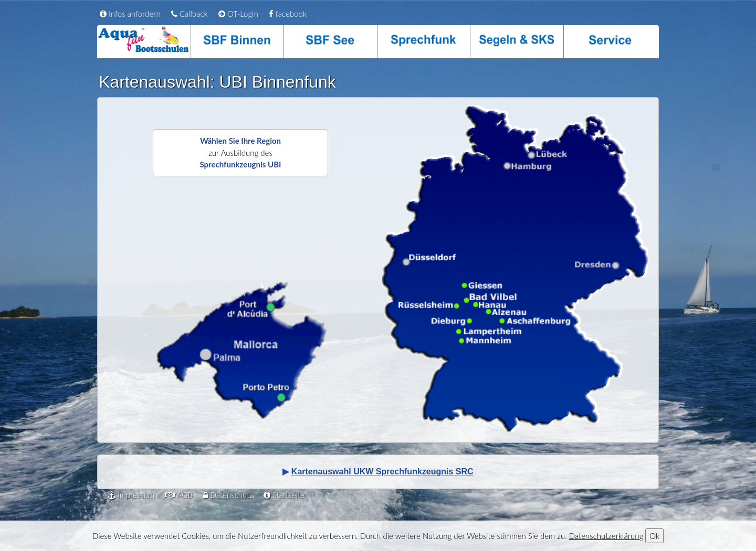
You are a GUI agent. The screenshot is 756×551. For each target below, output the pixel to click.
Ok (654, 536)
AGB (179, 495)
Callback (190, 14)
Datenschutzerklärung (606, 536)
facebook (288, 14)
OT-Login (238, 14)
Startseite (284, 495)
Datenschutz (228, 495)
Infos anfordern (130, 14)
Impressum (131, 495)
